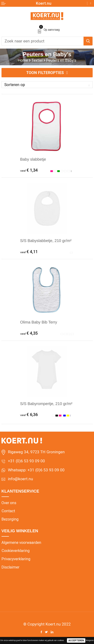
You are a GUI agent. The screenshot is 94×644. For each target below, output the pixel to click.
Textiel (37, 60)
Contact (8, 511)
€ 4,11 (29, 252)
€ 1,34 (29, 170)
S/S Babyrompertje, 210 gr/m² (46, 404)
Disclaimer (10, 567)
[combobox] (43, 41)
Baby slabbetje (33, 159)
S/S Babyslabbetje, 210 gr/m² (46, 241)
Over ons (9, 503)
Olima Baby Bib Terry (39, 322)
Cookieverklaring (16, 551)
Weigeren (90, 640)
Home (23, 60)
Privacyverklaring (16, 559)
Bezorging (10, 519)
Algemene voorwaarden (21, 542)
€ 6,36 (29, 415)
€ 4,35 (29, 333)
